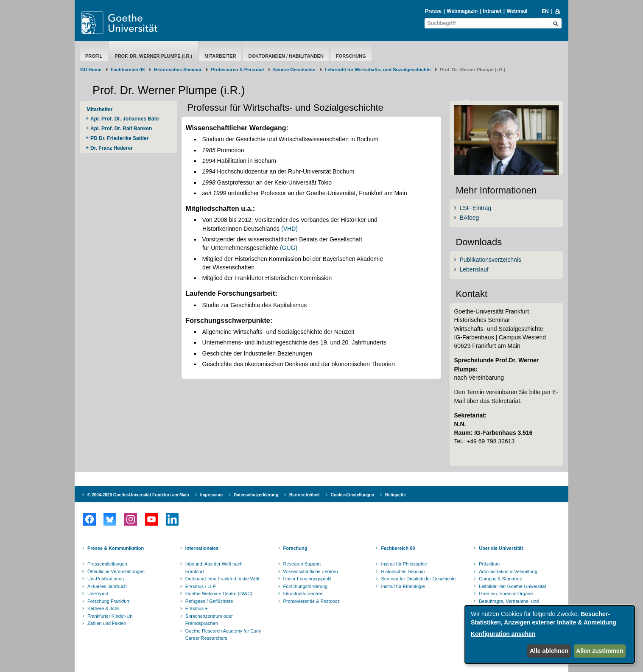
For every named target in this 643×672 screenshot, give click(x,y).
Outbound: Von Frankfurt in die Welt (222, 579)
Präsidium (489, 564)
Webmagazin (462, 11)
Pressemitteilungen (107, 564)
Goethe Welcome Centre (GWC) (219, 594)
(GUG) (289, 248)
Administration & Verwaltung (508, 571)
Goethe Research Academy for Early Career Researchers (223, 635)
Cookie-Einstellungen (352, 495)
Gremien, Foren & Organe (506, 594)
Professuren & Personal (237, 70)
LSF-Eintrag (475, 208)
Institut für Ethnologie (403, 586)
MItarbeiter (220, 56)
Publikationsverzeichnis (490, 260)
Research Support (302, 564)
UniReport (98, 594)
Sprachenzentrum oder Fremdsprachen (209, 620)
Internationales (202, 548)
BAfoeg (469, 218)
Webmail (517, 11)
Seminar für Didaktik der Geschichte (418, 579)
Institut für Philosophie (404, 564)
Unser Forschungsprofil (308, 579)
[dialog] (550, 634)
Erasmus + (197, 608)
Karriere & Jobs (103, 608)
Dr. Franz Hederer (112, 148)
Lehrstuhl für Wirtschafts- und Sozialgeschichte (378, 70)
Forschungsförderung (306, 586)
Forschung (351, 56)
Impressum (211, 495)
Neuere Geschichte (294, 70)
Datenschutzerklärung (256, 495)
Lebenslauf (474, 269)
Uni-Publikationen (106, 579)
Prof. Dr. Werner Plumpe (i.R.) (153, 56)
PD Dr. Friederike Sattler (119, 138)
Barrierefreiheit (305, 495)
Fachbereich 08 (128, 70)
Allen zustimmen (600, 651)
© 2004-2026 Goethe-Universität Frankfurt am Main (138, 495)
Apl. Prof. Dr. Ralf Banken (121, 129)
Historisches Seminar (178, 70)
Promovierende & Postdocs (312, 601)
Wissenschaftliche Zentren (311, 571)
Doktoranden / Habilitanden (286, 56)
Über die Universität (501, 548)
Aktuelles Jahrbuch (107, 586)
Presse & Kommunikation (116, 548)
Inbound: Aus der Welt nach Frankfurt (214, 568)
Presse (433, 11)
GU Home (91, 70)
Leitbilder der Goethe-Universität (512, 586)
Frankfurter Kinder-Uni (110, 616)
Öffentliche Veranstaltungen (116, 571)
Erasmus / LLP (201, 586)
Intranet (492, 11)
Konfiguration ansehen (503, 634)
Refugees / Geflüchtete (209, 601)
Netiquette (396, 495)
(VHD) (289, 229)
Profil (94, 56)
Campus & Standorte (500, 579)
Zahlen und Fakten (107, 623)
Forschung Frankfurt (108, 601)
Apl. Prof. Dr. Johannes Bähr (125, 119)
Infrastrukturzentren (303, 594)
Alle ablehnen (549, 651)
